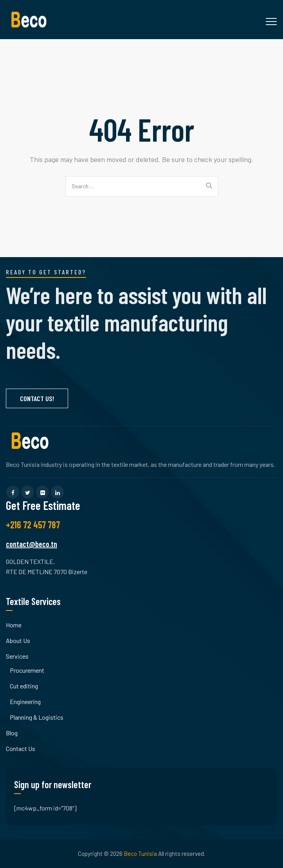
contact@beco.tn (32, 544)
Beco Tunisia (140, 854)
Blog (12, 733)
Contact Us (21, 748)
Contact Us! (37, 398)
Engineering (25, 701)
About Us (18, 640)
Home (14, 625)
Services (17, 656)
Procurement (27, 670)
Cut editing (24, 686)
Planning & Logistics (37, 717)
